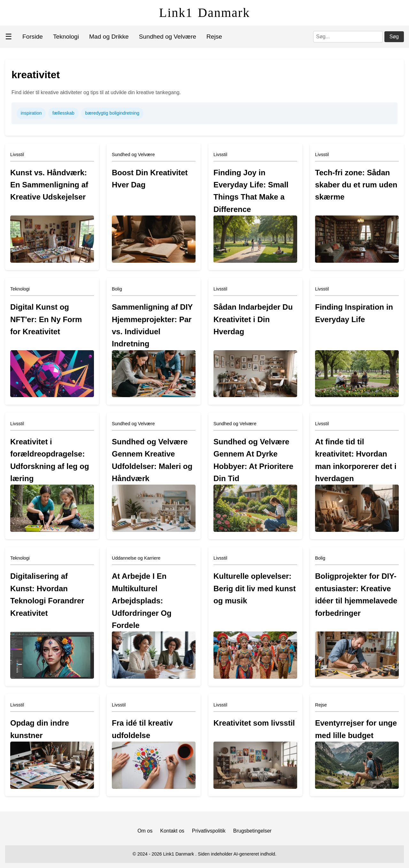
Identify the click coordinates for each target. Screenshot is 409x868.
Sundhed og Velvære (168, 37)
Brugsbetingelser (252, 831)
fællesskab (63, 113)
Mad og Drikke (109, 37)
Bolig (117, 289)
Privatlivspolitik (209, 831)
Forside (33, 37)
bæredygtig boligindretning (112, 113)
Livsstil (17, 155)
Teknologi (66, 37)
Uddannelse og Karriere (136, 558)
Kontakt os (172, 831)
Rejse (214, 37)
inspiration (31, 113)
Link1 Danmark (204, 13)
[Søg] (348, 37)
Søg (394, 37)
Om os (145, 831)
